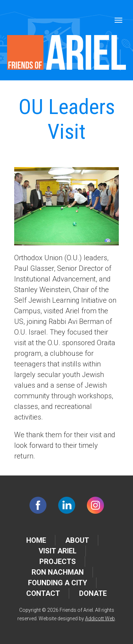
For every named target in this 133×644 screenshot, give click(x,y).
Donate (93, 593)
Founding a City (58, 583)
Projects (58, 562)
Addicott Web (100, 619)
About (77, 540)
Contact (43, 593)
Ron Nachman (58, 572)
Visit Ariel (58, 551)
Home (36, 540)
